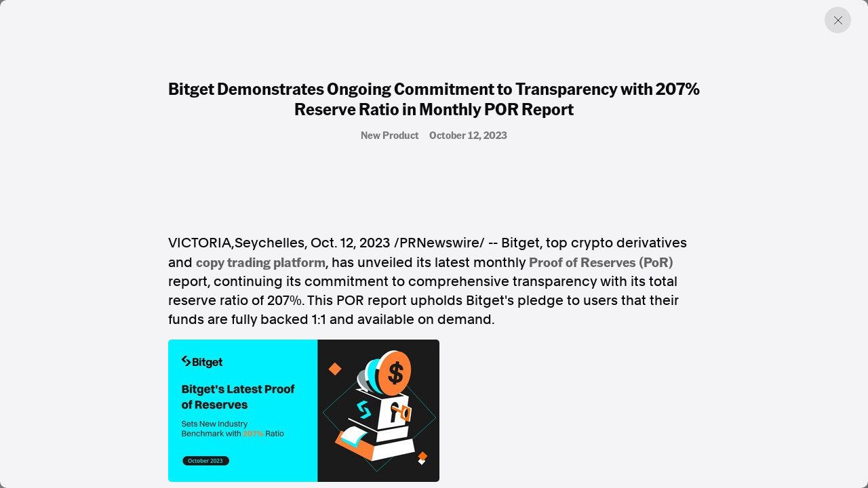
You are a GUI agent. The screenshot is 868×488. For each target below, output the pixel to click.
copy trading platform (261, 262)
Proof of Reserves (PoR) (601, 262)
